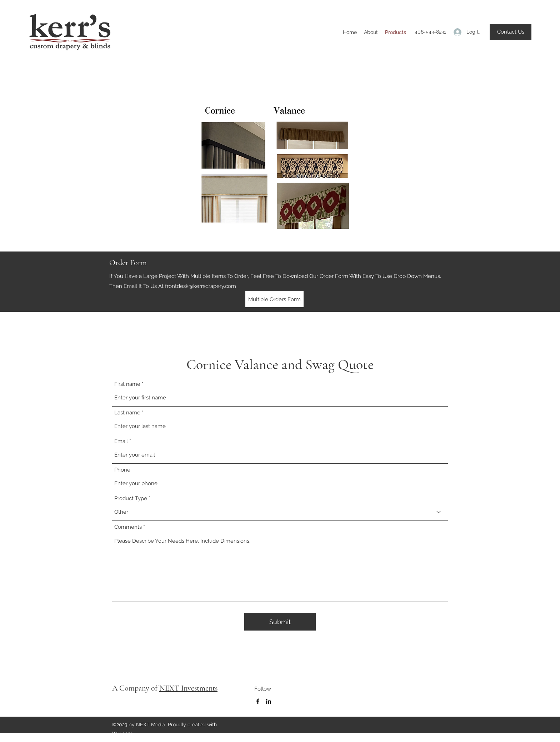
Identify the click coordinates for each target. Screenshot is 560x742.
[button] (511, 32)
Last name (127, 413)
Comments (128, 527)
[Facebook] (258, 701)
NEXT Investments (188, 688)
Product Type (131, 499)
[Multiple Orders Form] (274, 299)
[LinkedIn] (269, 701)
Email (121, 441)
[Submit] (280, 622)
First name (127, 384)
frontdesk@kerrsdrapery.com (201, 286)
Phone (122, 470)
